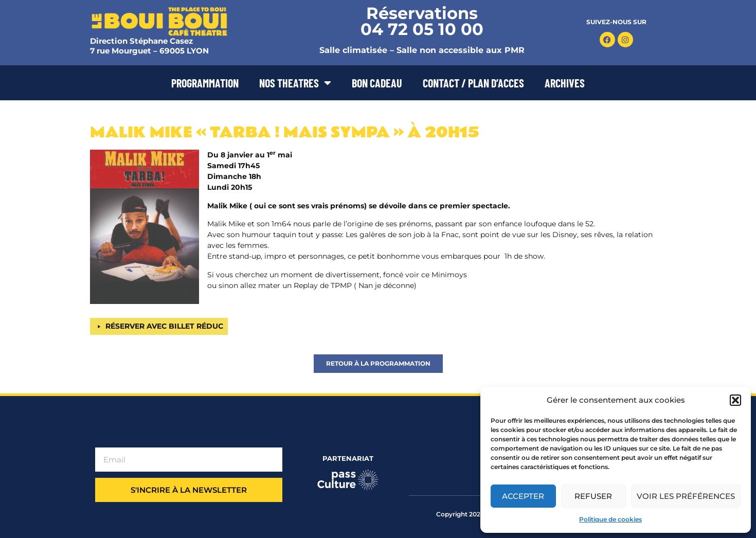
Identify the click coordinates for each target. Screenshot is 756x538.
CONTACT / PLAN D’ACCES (473, 83)
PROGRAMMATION (205, 83)
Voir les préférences (686, 496)
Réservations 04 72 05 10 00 (422, 21)
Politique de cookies (610, 519)
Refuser (593, 496)
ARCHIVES (565, 83)
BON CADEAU (377, 83)
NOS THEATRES (295, 83)
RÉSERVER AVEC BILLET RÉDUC (164, 326)
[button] (735, 400)
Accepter (523, 496)
